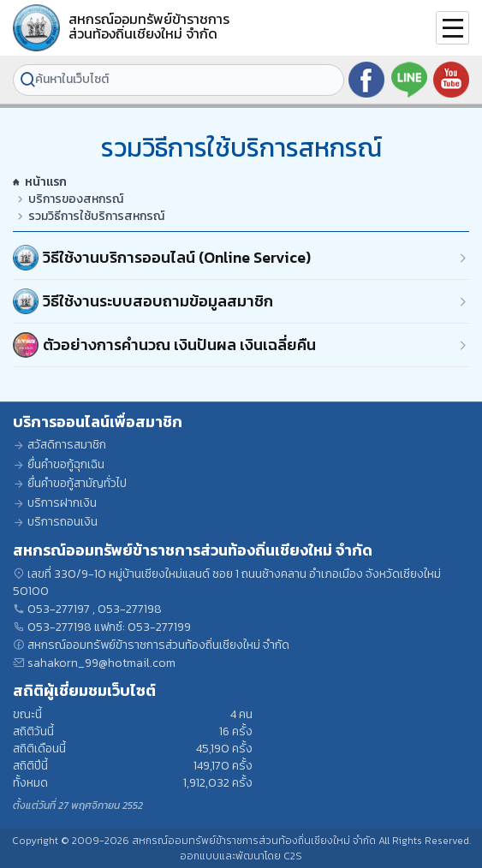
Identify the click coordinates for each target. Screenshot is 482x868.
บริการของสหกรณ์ (76, 199)
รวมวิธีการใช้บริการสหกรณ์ (96, 217)
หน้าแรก (40, 182)
